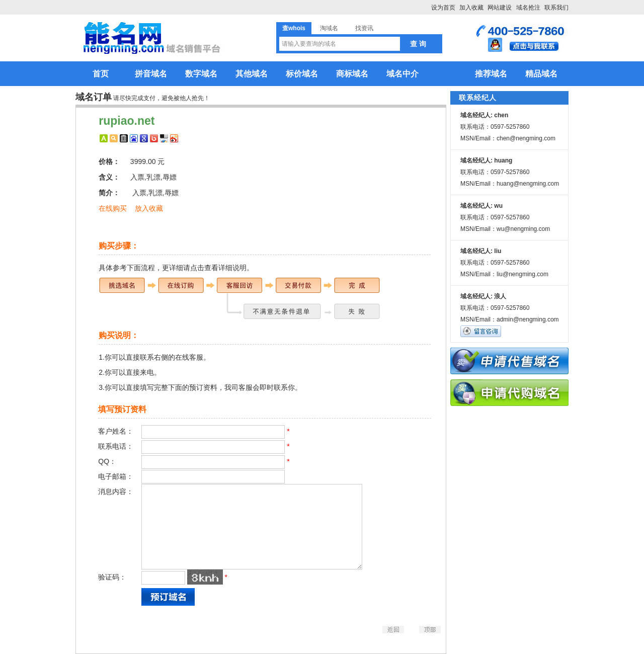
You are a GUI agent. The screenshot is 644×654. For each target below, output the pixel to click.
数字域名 (201, 74)
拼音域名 (151, 74)
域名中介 (403, 74)
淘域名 (329, 28)
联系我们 (556, 8)
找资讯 (364, 28)
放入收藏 (149, 208)
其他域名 (252, 74)
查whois (294, 28)
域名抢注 (528, 8)
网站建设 (500, 8)
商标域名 (352, 74)
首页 (101, 74)
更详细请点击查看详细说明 (204, 268)
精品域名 (541, 74)
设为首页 (443, 8)
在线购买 (113, 208)
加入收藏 (471, 8)
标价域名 (302, 74)
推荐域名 (491, 74)
